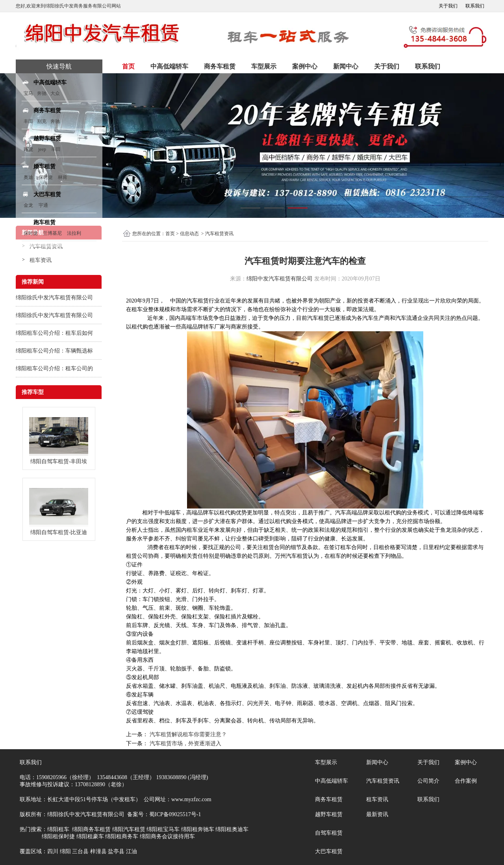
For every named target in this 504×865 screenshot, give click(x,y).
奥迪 (28, 177)
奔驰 (42, 93)
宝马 (28, 93)
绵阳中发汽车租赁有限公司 (280, 279)
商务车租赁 (220, 66)
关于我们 (448, 6)
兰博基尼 (53, 233)
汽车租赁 (198, 301)
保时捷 (46, 177)
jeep (42, 149)
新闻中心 (346, 66)
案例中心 (305, 66)
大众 (55, 93)
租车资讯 (41, 260)
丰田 (28, 121)
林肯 (63, 177)
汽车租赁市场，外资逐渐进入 (185, 743)
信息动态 (189, 234)
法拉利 (74, 233)
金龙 (28, 205)
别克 (42, 121)
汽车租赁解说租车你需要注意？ (187, 734)
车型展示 (264, 66)
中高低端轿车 (169, 66)
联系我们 (475, 6)
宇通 (43, 205)
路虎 (28, 149)
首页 (128, 66)
